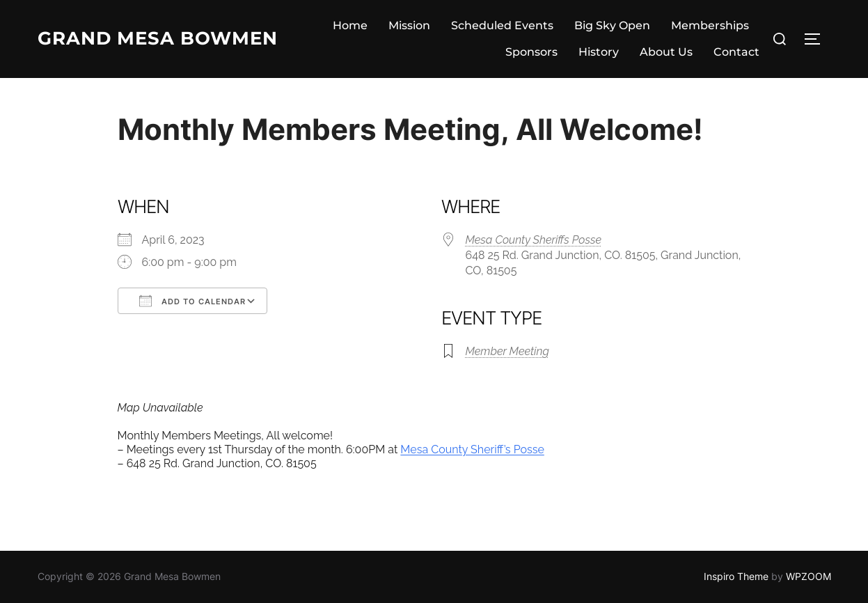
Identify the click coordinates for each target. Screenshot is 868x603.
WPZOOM (808, 576)
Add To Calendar (192, 301)
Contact (736, 52)
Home (350, 25)
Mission (409, 25)
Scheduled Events (502, 25)
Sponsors (531, 52)
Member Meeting (507, 351)
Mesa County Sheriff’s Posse (472, 449)
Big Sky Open (612, 25)
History (599, 52)
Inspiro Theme (736, 576)
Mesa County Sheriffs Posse (534, 240)
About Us (666, 52)
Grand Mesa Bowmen (158, 38)
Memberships (710, 25)
